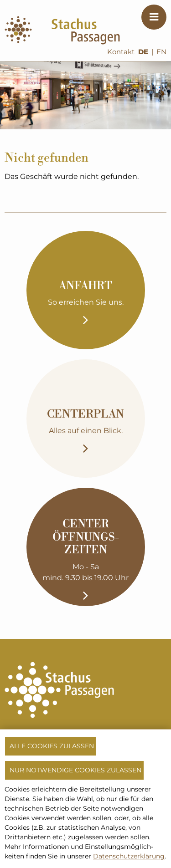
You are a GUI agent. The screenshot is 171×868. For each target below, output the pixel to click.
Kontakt (121, 52)
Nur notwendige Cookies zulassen (75, 770)
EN (161, 52)
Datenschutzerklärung (129, 856)
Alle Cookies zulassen (52, 746)
